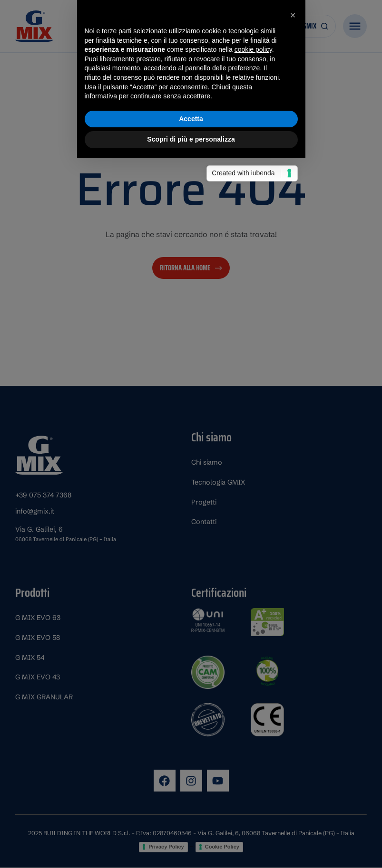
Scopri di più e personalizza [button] (191, 495)
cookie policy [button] (253, 405)
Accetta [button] (191, 474)
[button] (293, 371)
